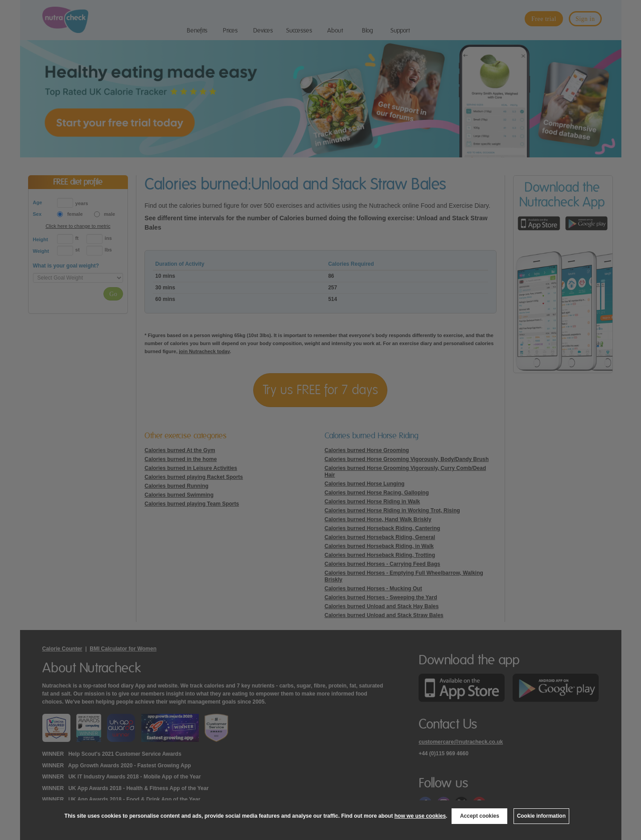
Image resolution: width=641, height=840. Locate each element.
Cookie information (541, 816)
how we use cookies (420, 816)
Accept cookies (480, 816)
